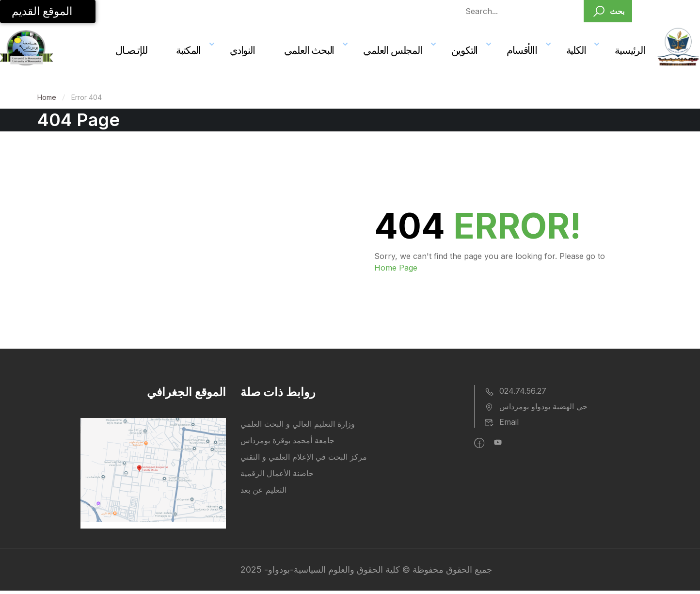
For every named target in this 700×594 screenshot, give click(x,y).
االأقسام (522, 50)
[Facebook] (479, 443)
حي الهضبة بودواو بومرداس (536, 406)
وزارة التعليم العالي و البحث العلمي (298, 424)
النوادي (242, 50)
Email (501, 422)
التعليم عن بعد (263, 490)
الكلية (576, 50)
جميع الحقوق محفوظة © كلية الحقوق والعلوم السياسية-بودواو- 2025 (366, 570)
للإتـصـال (131, 50)
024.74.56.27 (515, 391)
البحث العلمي (309, 50)
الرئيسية (630, 50)
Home (47, 97)
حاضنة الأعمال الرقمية (277, 473)
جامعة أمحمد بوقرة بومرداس (287, 440)
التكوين (465, 50)
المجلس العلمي (392, 50)
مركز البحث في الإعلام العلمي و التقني (304, 457)
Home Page (396, 268)
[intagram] (498, 443)
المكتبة (188, 50)
